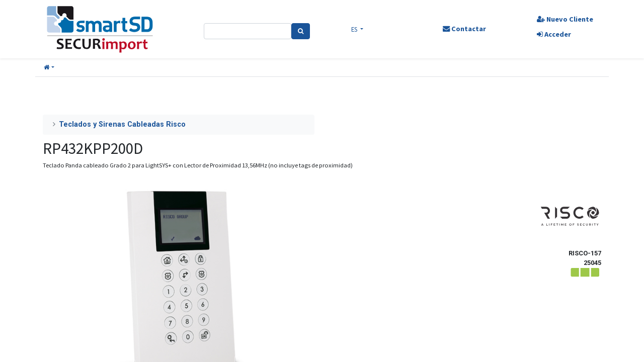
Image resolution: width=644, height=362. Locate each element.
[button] (49, 68)
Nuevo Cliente (565, 19)
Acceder (554, 34)
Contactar (464, 29)
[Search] (301, 31)
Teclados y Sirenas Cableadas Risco (122, 124)
